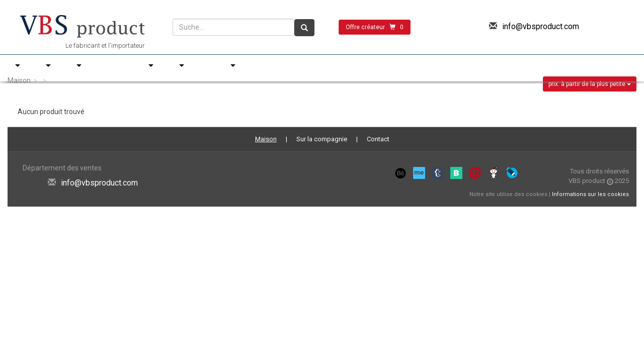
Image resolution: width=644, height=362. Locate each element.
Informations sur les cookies (590, 194)
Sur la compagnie (322, 139)
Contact (378, 139)
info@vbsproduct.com (541, 26)
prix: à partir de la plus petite (590, 84)
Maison (19, 80)
